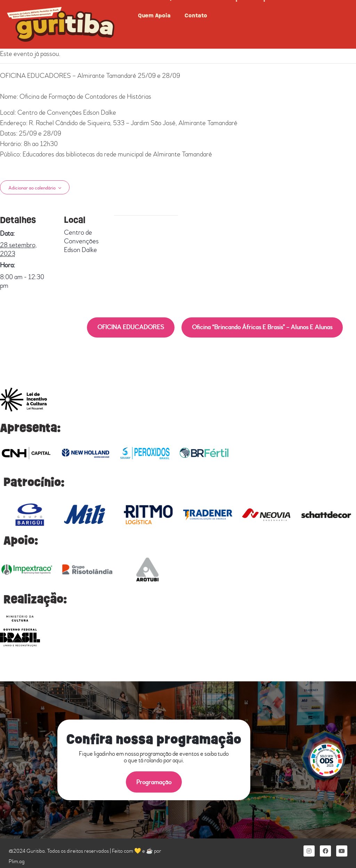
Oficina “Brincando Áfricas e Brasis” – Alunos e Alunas (262, 327)
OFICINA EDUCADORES (131, 327)
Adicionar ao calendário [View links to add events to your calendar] (32, 188)
